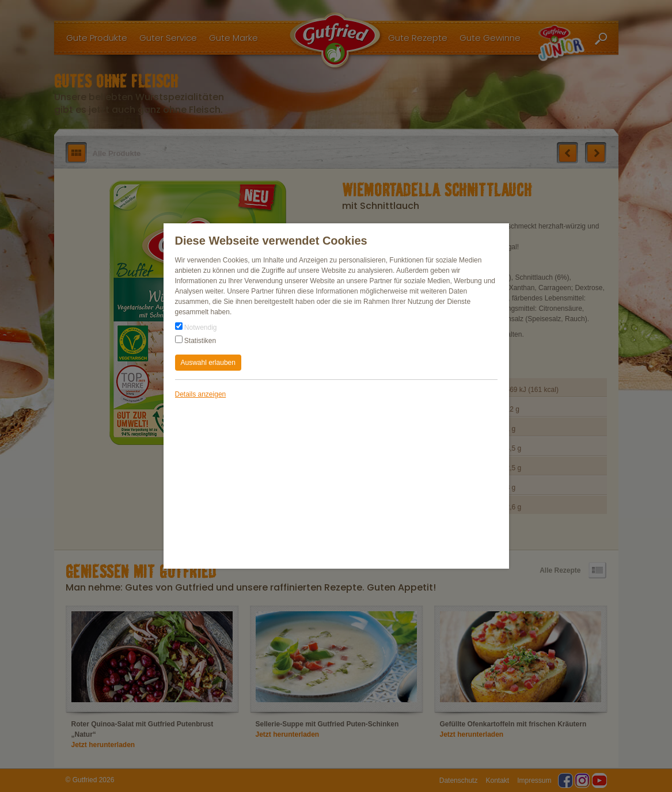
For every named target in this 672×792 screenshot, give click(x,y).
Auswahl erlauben (208, 363)
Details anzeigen (201, 394)
